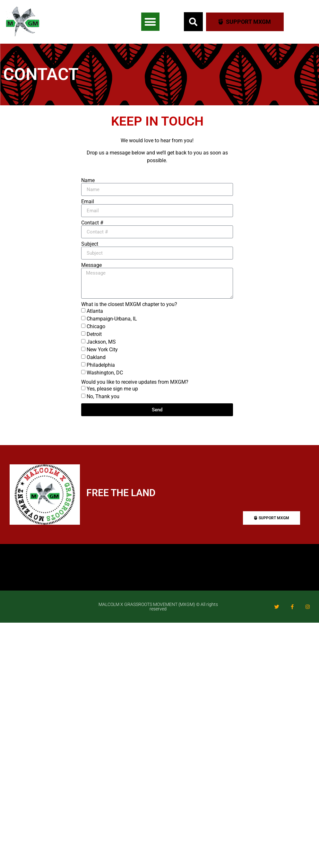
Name (88, 180)
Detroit (94, 334)
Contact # (92, 223)
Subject (90, 244)
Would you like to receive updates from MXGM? (135, 382)
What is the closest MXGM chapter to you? (129, 304)
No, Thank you (103, 396)
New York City (102, 350)
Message (91, 265)
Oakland (96, 357)
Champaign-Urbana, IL (112, 319)
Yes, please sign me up (112, 389)
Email (88, 202)
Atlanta (95, 311)
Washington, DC (105, 373)
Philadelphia (101, 365)
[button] (150, 22)
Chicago (96, 326)
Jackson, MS (101, 342)
